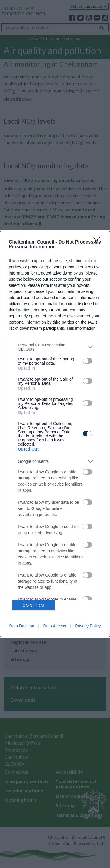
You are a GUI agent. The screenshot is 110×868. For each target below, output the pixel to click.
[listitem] (55, 347)
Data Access (55, 626)
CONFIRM (34, 605)
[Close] (99, 242)
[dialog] (55, 434)
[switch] (87, 361)
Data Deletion (22, 626)
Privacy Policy (88, 626)
